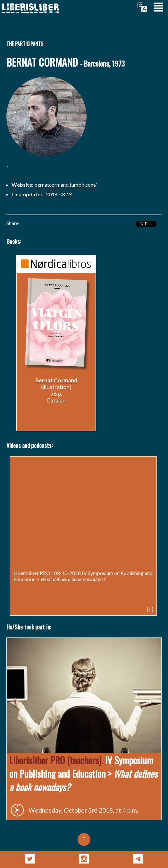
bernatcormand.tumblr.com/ (66, 185)
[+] (150, 609)
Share (13, 223)
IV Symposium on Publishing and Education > (83, 576)
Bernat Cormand (56, 380)
